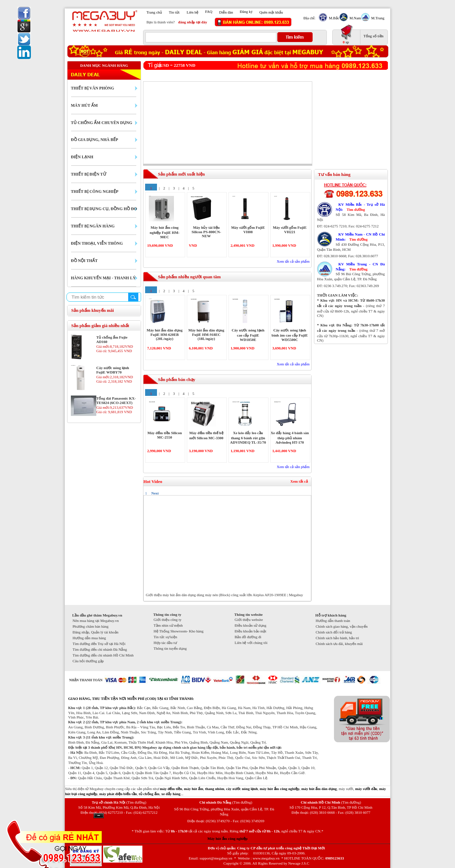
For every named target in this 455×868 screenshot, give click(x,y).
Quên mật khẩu (271, 12)
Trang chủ (154, 12)
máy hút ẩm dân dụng (319, 789)
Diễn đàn (226, 12)
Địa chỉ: (309, 18)
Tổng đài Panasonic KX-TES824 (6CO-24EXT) (116, 400)
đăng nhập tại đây (193, 22)
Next (155, 493)
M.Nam (354, 18)
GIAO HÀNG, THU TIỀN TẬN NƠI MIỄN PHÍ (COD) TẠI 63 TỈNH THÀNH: (131, 699)
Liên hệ (193, 12)
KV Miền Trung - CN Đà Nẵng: (360, 267)
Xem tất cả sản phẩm (293, 261)
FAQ (209, 12)
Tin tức (174, 12)
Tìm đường (356, 209)
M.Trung (377, 18)
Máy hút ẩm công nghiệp (227, 839)
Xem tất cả (299, 481)
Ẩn (99, 816)
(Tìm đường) (136, 802)
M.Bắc (333, 18)
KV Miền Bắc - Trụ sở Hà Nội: (360, 207)
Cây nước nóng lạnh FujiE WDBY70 (113, 370)
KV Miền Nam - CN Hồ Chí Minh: (360, 237)
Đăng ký (246, 12)
